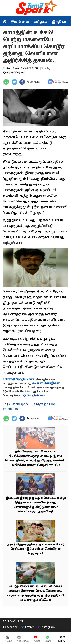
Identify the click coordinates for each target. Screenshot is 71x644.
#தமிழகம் (9, 73)
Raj (48, 69)
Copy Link (34, 82)
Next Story (62, 638)
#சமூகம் (20, 73)
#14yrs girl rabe (44, 404)
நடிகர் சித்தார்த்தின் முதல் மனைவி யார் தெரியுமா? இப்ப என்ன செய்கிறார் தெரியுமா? (36, 549)
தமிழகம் (40, 22)
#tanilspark (20, 404)
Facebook (10, 627)
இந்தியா (59, 22)
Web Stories (20, 22)
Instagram (46, 627)
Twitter (28, 627)
